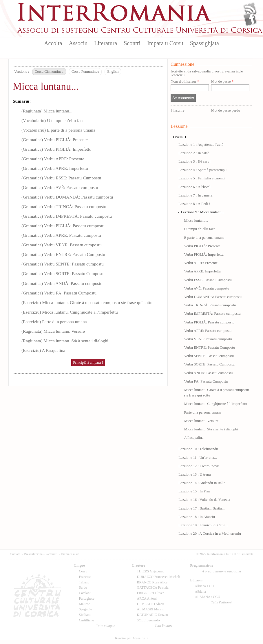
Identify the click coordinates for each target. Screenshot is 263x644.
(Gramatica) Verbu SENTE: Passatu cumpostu (63, 264)
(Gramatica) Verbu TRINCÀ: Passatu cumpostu (64, 207)
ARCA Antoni (147, 598)
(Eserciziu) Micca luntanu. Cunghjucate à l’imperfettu (70, 312)
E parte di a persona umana (204, 238)
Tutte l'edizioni (221, 602)
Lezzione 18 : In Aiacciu (197, 517)
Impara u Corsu (165, 43)
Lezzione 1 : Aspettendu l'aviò (201, 145)
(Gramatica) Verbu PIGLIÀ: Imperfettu (56, 149)
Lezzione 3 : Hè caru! (194, 161)
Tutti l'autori (163, 626)
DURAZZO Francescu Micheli (159, 577)
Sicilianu (85, 615)
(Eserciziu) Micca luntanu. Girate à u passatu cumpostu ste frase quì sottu (87, 302)
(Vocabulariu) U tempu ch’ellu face (53, 120)
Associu (78, 43)
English (113, 72)
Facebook (250, 19)
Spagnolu (86, 609)
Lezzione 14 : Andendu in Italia (202, 483)
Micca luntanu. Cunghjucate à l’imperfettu (215, 404)
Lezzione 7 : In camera (195, 195)
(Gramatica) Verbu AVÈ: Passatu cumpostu (60, 187)
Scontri (132, 43)
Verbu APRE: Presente (201, 263)
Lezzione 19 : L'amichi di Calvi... (203, 525)
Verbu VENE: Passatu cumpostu (208, 339)
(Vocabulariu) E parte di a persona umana (58, 130)
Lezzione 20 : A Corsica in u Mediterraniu (210, 534)
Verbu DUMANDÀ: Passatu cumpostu (213, 297)
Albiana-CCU (205, 586)
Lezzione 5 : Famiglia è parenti (202, 178)
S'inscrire (178, 110)
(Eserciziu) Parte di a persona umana (54, 322)
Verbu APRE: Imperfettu (202, 271)
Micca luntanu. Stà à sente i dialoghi (211, 429)
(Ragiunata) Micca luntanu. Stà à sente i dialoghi (65, 341)
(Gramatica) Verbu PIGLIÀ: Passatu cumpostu (63, 226)
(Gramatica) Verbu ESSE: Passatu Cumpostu (61, 178)
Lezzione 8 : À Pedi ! (194, 204)
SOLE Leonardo (148, 620)
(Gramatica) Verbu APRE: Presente (53, 159)
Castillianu (87, 620)
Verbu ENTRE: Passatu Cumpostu (209, 348)
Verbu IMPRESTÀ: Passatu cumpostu (212, 314)
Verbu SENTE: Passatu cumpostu (209, 356)
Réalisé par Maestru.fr (131, 638)
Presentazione (33, 554)
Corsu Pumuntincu (85, 72)
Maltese (85, 604)
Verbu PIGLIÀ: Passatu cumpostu (209, 322)
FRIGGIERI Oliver (150, 593)
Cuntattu (16, 554)
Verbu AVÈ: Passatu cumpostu (207, 288)
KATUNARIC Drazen (152, 615)
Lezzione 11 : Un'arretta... (198, 458)
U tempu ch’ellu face (200, 229)
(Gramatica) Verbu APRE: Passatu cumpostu (61, 235)
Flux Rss (250, 10)
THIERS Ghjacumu (151, 571)
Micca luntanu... (46, 87)
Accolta (53, 43)
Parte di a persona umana (203, 412)
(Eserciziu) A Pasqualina (43, 350)
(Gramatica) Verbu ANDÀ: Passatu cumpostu (62, 283)
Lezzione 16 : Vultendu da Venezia (204, 500)
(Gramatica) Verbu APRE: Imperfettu (55, 168)
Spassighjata (204, 43)
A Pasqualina (194, 438)
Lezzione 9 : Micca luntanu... (202, 212)
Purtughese (87, 598)
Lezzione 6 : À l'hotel (194, 187)
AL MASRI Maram (151, 609)
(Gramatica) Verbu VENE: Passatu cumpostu (62, 245)
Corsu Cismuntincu (49, 72)
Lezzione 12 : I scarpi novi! (199, 466)
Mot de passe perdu (226, 110)
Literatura (106, 43)
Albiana (200, 592)
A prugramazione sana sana (221, 571)
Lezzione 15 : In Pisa (194, 491)
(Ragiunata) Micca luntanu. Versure (53, 331)
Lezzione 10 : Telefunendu (198, 449)
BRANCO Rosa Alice (152, 582)
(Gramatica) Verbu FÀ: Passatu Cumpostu (59, 293)
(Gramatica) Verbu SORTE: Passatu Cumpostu (63, 273)
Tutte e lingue (106, 626)
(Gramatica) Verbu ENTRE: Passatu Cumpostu (63, 254)
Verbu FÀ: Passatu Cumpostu (206, 381)
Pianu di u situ (71, 554)
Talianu (84, 582)
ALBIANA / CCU (208, 597)
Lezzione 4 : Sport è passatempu (202, 170)
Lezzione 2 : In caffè (194, 153)
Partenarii (52, 554)
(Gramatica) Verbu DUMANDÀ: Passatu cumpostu (67, 197)
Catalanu (85, 593)
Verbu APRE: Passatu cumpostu (208, 331)
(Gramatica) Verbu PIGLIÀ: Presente (55, 140)
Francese (85, 577)
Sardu (83, 587)
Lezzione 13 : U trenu (195, 474)
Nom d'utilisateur (185, 82)
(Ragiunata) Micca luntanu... (47, 111)
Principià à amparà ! (88, 363)
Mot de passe (222, 82)
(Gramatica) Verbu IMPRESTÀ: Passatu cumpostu (67, 216)
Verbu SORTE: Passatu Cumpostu (209, 364)
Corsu (83, 571)
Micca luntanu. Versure (201, 421)
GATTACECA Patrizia (153, 587)
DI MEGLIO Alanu (151, 604)
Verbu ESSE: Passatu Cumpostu (208, 280)
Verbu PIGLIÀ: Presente (202, 246)
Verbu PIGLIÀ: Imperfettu (204, 254)
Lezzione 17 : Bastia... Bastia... (201, 508)
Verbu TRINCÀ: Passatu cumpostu (210, 305)
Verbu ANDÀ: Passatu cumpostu (208, 373)
